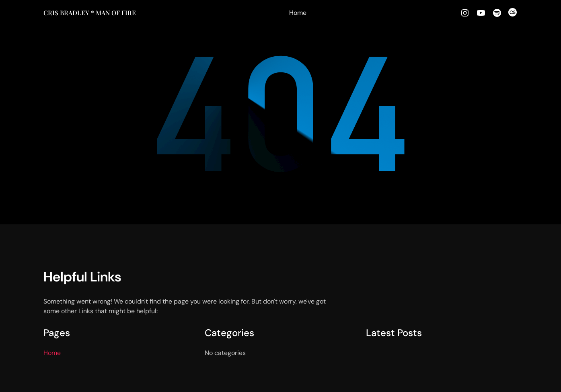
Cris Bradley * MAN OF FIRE (90, 13)
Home (298, 13)
